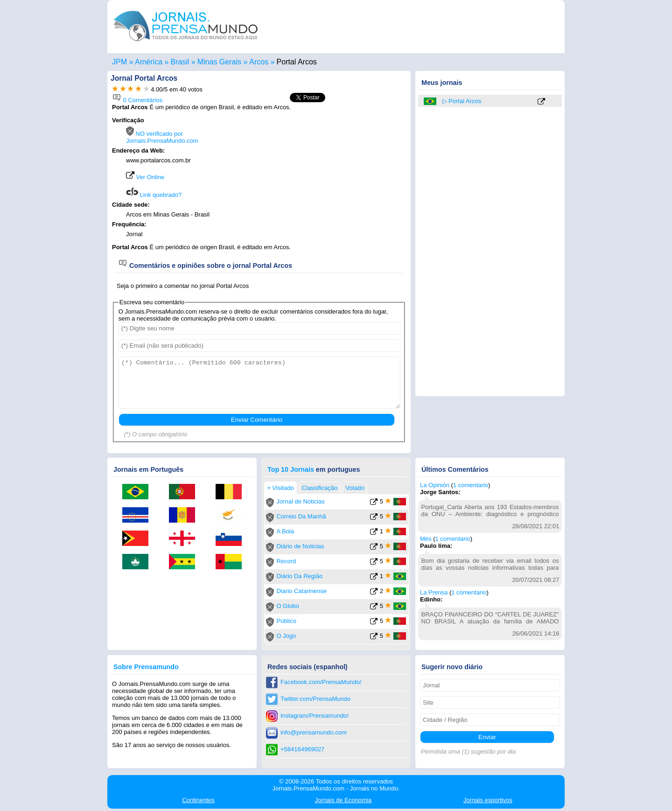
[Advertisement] (328, 176)
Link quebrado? (154, 195)
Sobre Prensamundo (146, 667)
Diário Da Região (299, 576)
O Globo (287, 606)
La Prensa (434, 592)
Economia (343, 800)
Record (286, 561)
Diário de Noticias (300, 546)
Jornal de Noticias (300, 501)
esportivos (488, 800)
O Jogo (286, 636)
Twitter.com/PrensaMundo (315, 699)
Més (426, 539)
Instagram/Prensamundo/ (315, 716)
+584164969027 (302, 749)
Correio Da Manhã (301, 516)
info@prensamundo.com (314, 732)
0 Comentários (137, 100)
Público (286, 621)
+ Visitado (280, 488)
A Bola (285, 531)
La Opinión (435, 485)
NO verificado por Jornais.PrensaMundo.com (162, 137)
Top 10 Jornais (291, 469)
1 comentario (471, 485)
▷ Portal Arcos (462, 101)
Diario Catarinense (301, 591)
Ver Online (145, 177)
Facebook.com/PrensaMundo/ (321, 682)
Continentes (198, 800)
